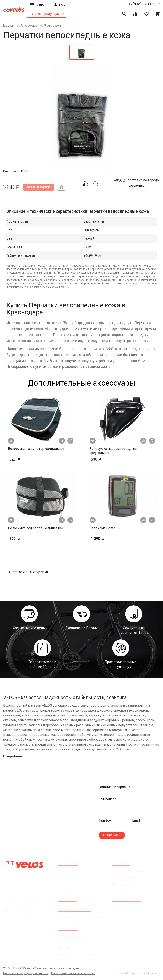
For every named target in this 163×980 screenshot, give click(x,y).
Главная (9, 26)
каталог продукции (47, 14)
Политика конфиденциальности (26, 973)
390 (21, 539)
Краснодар (136, 185)
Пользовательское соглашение (73, 973)
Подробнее (13, 756)
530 (109, 459)
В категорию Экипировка (26, 572)
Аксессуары (29, 26)
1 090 (110, 539)
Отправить (112, 836)
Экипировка (52, 26)
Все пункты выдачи (19, 892)
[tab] (82, 52)
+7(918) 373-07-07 (144, 4)
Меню (37, 5)
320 (27, 459)
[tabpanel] (81, 116)
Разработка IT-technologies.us (139, 973)
